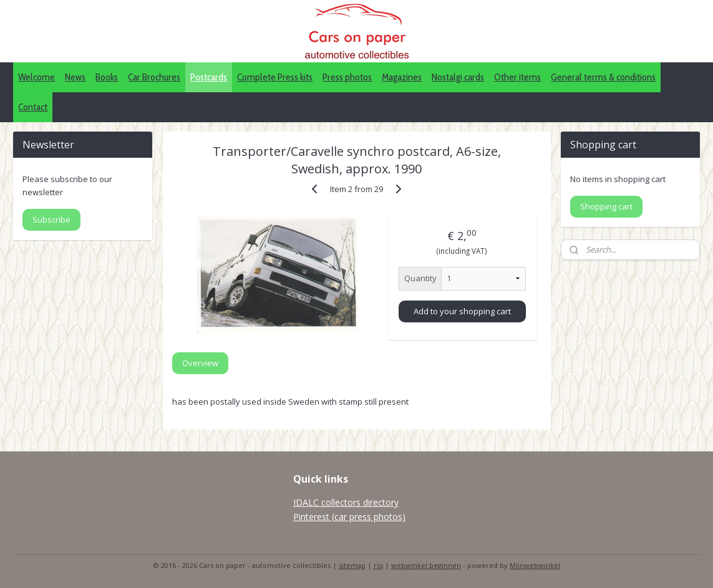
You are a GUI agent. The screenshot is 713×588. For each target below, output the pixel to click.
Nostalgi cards (458, 77)
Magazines (402, 77)
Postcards (209, 77)
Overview (200, 363)
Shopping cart (606, 206)
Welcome (36, 77)
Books (107, 77)
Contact (33, 107)
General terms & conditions (603, 77)
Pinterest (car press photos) (349, 517)
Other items (517, 77)
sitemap (352, 565)
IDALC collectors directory (346, 502)
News (75, 77)
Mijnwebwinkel (535, 565)
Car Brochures (154, 77)
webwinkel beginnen (426, 565)
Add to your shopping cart (462, 311)
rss (378, 565)
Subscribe (51, 219)
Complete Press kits (275, 77)
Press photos (347, 77)
